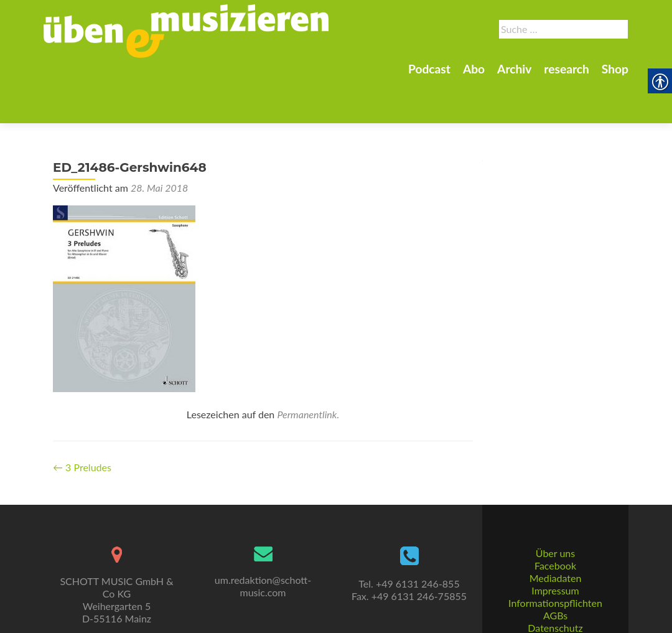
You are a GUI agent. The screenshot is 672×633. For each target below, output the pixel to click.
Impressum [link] (555, 562)
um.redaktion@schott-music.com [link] (263, 557)
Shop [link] (615, 69)
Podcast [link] (429, 69)
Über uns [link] (555, 524)
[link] (186, 30)
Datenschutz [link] (555, 599)
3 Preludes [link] (82, 424)
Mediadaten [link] (556, 549)
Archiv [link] (514, 69)
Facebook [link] (555, 537)
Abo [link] (474, 69)
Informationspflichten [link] (555, 574)
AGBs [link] (555, 587)
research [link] (567, 69)
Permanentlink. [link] (308, 371)
